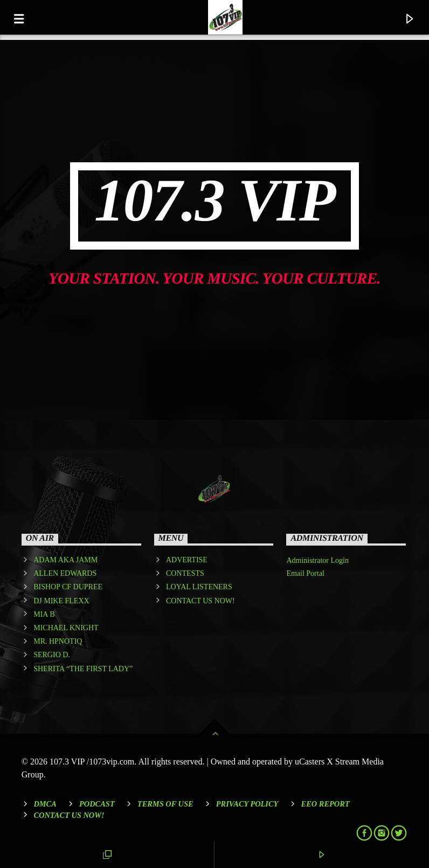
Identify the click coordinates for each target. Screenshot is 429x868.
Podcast (97, 804)
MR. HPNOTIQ (58, 641)
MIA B (44, 614)
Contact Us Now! (69, 815)
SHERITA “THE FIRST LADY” (83, 669)
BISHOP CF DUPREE (68, 587)
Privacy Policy (247, 804)
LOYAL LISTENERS (199, 587)
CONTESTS (185, 573)
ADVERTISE (187, 560)
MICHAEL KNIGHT (66, 628)
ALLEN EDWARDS (65, 573)
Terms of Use (165, 804)
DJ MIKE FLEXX (61, 601)
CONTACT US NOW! (200, 601)
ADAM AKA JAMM (65, 560)
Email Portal (305, 573)
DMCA (45, 804)
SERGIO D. (52, 655)
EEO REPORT (326, 804)
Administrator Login (317, 560)
